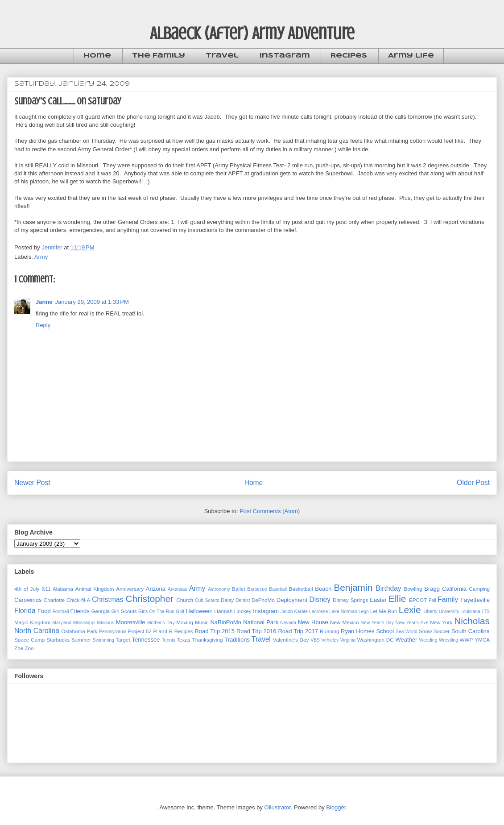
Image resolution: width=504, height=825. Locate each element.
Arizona (156, 589)
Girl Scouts (124, 611)
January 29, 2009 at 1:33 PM (92, 302)
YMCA (482, 640)
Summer (81, 640)
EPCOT (418, 600)
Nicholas (472, 621)
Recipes (349, 56)
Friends (80, 611)
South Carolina (471, 631)
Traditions (237, 640)
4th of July (27, 589)
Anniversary (130, 589)
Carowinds (28, 600)
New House (313, 622)
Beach (323, 589)
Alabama (63, 589)
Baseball (278, 589)
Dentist (243, 600)
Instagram (285, 56)
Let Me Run (384, 611)
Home (97, 56)
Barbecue (257, 589)
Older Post (473, 483)
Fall (432, 600)
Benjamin (353, 587)
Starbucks (58, 640)
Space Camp (29, 640)
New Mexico (344, 622)
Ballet (238, 589)
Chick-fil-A (78, 600)
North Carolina (37, 631)
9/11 (46, 589)
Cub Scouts (207, 600)
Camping (479, 589)
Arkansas (177, 589)
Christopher (149, 599)
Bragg (432, 589)
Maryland (62, 623)
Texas (184, 640)
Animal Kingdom (95, 589)
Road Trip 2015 (215, 631)
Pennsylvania (113, 632)
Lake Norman (343, 611)
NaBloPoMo (225, 622)
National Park (261, 622)
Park (92, 631)
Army (41, 257)
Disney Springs (350, 600)
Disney (320, 599)
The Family (159, 56)
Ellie (397, 599)
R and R (163, 631)
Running (330, 631)
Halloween (199, 611)
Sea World (407, 632)
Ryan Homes (357, 631)
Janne (44, 302)
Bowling (413, 589)
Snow (425, 631)
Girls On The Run (156, 611)
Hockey (243, 611)
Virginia (348, 640)
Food (44, 611)
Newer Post (32, 483)
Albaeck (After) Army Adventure (252, 33)
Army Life (411, 56)
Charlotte (54, 600)
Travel (222, 56)
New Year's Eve (412, 623)
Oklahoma (73, 631)
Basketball (301, 589)
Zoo (29, 648)
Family (448, 599)
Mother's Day (161, 623)
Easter (378, 600)
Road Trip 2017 (298, 631)
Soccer (442, 631)
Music (202, 622)
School (385, 631)
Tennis (169, 640)
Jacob (287, 611)
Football (60, 611)
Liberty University (441, 611)
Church (185, 600)
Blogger (336, 807)
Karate (301, 611)
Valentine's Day (291, 640)
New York (441, 622)
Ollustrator (278, 807)
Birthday (388, 588)
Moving (185, 622)
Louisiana (470, 611)
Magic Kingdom (32, 622)
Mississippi (84, 623)
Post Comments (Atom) (270, 511)
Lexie (410, 610)
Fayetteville (475, 600)
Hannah (224, 611)
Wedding (428, 640)
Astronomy (219, 589)
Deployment (292, 600)
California (454, 589)
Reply (43, 325)
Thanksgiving (208, 640)
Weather (406, 640)
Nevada (288, 623)
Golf (180, 611)
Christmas (107, 599)
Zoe (19, 648)
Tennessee (146, 640)
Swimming (103, 640)
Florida (25, 611)
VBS (315, 640)
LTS (486, 611)
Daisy (227, 600)
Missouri (106, 623)
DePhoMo (263, 600)
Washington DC (376, 640)
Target (123, 640)
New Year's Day (377, 623)
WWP (467, 640)
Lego (364, 611)
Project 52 (140, 631)
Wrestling (448, 640)
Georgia (101, 611)
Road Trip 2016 (256, 631)
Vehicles (330, 640)
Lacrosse (318, 611)
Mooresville (131, 622)
